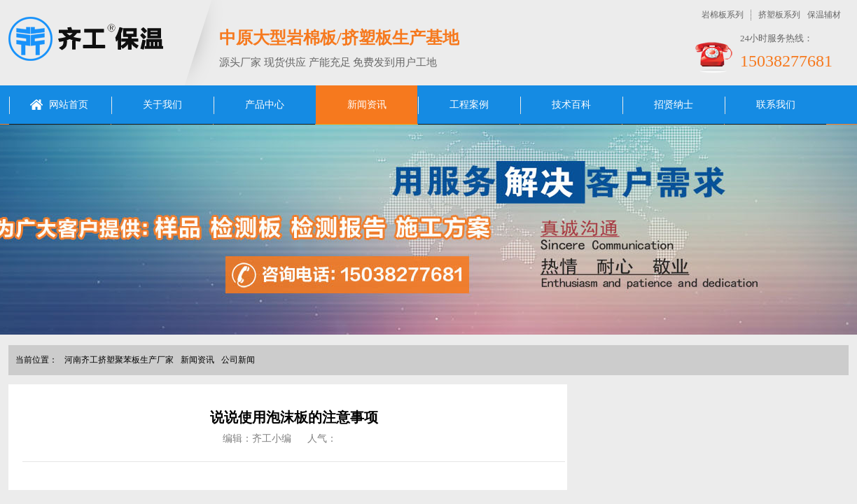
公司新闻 (238, 360)
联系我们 (776, 105)
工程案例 (469, 105)
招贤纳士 (674, 105)
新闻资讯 (367, 105)
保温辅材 (824, 15)
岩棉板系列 (723, 15)
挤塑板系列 (779, 15)
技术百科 (571, 105)
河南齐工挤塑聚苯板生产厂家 (119, 360)
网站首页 (69, 105)
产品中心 (265, 105)
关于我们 (162, 105)
